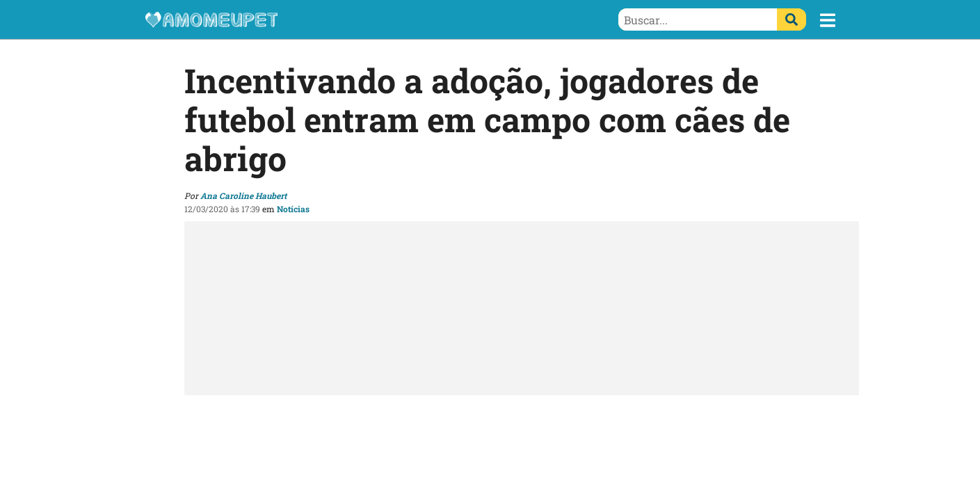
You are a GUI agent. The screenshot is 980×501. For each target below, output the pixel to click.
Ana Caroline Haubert (243, 196)
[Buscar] (792, 19)
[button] (828, 20)
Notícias (293, 209)
